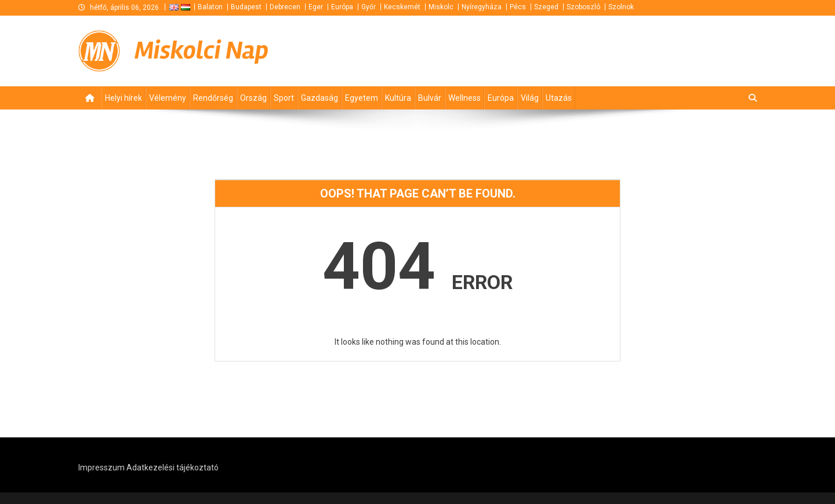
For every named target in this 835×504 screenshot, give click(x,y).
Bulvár (430, 98)
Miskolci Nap (202, 51)
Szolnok (621, 7)
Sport (284, 98)
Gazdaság (320, 98)
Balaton (210, 7)
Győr (369, 7)
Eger (316, 7)
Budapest (246, 7)
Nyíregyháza (482, 7)
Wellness (464, 98)
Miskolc (441, 7)
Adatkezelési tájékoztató (173, 468)
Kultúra (398, 98)
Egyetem (362, 98)
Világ (530, 98)
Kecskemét (402, 7)
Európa (342, 7)
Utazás (559, 98)
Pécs (518, 7)
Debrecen (285, 7)
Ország (253, 98)
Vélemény (168, 98)
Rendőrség (213, 98)
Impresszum (101, 468)
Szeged (546, 7)
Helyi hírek (124, 98)
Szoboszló (583, 7)
